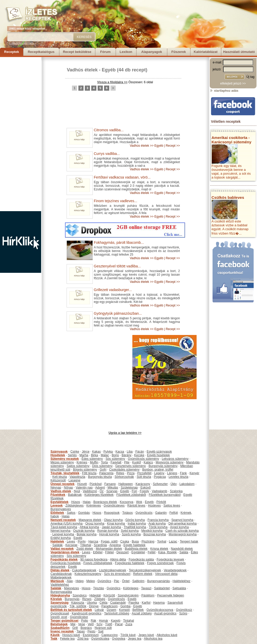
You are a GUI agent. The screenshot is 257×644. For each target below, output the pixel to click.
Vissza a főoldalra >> (112, 82)
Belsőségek (59, 624)
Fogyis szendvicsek (160, 563)
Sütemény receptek (65, 459)
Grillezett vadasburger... (113, 290)
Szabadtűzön (60, 628)
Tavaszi (146, 588)
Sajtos (71, 513)
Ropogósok (112, 513)
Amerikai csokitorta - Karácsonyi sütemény (231, 140)
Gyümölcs (104, 581)
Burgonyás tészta (100, 477)
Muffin (94, 462)
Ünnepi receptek (63, 484)
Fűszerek (179, 52)
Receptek (12, 52)
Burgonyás (72, 599)
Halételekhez (181, 581)
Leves (71, 542)
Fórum (105, 52)
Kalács (148, 462)
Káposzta (78, 603)
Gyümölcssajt (60, 613)
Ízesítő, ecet (59, 617)
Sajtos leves (172, 506)
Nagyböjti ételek (182, 549)
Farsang (110, 484)
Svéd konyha (130, 531)
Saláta (184, 552)
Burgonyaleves (61, 509)
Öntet (126, 581)
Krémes (82, 462)
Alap (70, 581)
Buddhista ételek (136, 549)
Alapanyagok (152, 52)
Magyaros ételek (90, 520)
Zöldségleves (75, 506)
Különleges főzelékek (99, 495)
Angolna (115, 545)
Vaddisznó (90, 491)
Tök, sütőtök (78, 606)
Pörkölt (161, 502)
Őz (102, 491)
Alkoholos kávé (167, 635)
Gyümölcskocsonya (160, 610)
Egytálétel (138, 552)
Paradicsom (109, 606)
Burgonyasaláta (61, 592)
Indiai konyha (137, 524)
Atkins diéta (118, 559)
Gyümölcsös (144, 513)
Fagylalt (116, 462)
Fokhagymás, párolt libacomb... (119, 242)
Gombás (84, 513)
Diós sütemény (102, 466)
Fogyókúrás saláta (141, 559)
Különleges (131, 588)
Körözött (109, 595)
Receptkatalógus (41, 52)
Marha (84, 455)
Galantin (161, 513)
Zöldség (100, 599)
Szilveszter (160, 484)
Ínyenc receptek (62, 631)
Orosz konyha (95, 524)
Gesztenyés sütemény (131, 466)
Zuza (129, 624)
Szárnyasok (59, 452)
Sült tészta (144, 477)
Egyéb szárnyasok (159, 452)
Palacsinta (106, 473)
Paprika (134, 603)
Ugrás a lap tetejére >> (125, 433)
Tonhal (162, 542)
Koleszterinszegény (88, 574)
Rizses (87, 599)
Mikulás (113, 488)
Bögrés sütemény (85, 470)
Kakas (97, 452)
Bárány (126, 455)
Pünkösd (96, 484)
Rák (93, 621)
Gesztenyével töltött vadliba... (117, 266)
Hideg (80, 581)
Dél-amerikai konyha (182, 524)
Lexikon (126, 52)
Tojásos (128, 513)
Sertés (72, 455)
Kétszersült (58, 480)
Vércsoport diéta (166, 574)
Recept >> (173, 146)
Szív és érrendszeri (117, 574)
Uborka (92, 603)
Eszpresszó (91, 635)
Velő (91, 624)
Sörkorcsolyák (124, 477)
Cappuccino (110, 635)
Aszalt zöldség (141, 613)
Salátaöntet (162, 588)
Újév (173, 484)
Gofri (103, 470)
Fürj (134, 491)
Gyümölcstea (100, 639)
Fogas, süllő (109, 542)
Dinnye (94, 606)
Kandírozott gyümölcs (86, 613)
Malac (105, 455)
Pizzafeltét (144, 473)
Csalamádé (118, 603)
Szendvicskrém (128, 595)
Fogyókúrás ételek (64, 559)
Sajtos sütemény (78, 466)
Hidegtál (95, 595)
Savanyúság (60, 603)
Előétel (98, 552)
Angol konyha (180, 527)
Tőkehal (86, 545)
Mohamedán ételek (109, 549)
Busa (135, 542)
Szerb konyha (131, 534)
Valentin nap (84, 488)
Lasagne (75, 480)
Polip (85, 621)
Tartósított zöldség (117, 613)
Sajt (101, 631)
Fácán (140, 452)
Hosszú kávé (71, 635)
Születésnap (129, 488)
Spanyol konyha (182, 520)
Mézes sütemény (62, 462)
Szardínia (100, 545)
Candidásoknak (61, 574)
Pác (117, 581)
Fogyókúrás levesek (170, 559)
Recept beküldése (77, 52)
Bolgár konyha (87, 534)
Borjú (115, 455)
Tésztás (98, 588)
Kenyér (195, 473)
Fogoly (144, 491)
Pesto (91, 631)
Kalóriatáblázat (206, 52)
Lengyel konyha (63, 534)
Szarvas (112, 491)
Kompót (124, 610)
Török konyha (158, 527)
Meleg (91, 581)
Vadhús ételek (82, 70)
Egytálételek (60, 502)
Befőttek (138, 610)
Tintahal (128, 621)
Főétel (109, 552)
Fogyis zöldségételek (98, 563)
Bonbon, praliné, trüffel (158, 470)
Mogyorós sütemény (170, 462)
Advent (100, 488)
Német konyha (61, 531)
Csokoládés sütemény (124, 470)
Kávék (55, 635)
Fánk (183, 473)
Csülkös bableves (228, 197)
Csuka (125, 542)
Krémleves (94, 506)
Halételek (57, 542)
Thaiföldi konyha (135, 527)
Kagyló (116, 621)
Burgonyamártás (159, 581)
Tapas (81, 631)
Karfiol (146, 603)
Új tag (250, 77)
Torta (104, 462)
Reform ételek (143, 574)
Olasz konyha (113, 520)
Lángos (172, 473)
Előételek (57, 513)
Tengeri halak (189, 542)
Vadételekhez (60, 585)
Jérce (86, 452)
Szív (99, 624)
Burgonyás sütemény (163, 466)
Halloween (126, 484)
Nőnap (68, 488)
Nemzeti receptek (63, 520)
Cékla (103, 603)
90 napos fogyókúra (94, 559)
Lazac (173, 542)
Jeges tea (135, 639)
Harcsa (93, 542)
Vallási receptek (62, 549)
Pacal (119, 624)
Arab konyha (157, 524)
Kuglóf (136, 462)
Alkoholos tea (153, 639)
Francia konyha (158, 520)
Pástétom (148, 595)
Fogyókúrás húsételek (66, 563)
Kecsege (72, 545)
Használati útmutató (239, 52)
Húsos (76, 502)
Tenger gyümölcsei (65, 621)
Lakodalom (187, 484)
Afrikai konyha (89, 527)
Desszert (122, 552)
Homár (104, 621)
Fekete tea (67, 639)
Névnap (56, 488)
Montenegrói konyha (183, 534)
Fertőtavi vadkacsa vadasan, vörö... (122, 177)
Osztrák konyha (84, 531)
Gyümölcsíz (184, 610)
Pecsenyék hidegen (171, 595)
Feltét (152, 552)
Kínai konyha (116, 524)
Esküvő (146, 488)
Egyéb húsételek (158, 455)
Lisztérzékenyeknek (112, 570)
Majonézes (71, 588)
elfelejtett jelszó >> (233, 83)
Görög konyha (135, 520)
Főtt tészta (89, 473)
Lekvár (99, 610)
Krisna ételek (159, 549)
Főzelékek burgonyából (165, 495)
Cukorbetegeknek (84, 570)
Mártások (57, 581)
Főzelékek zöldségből (131, 495)
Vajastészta (77, 477)
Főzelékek (58, 495)
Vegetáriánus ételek (65, 552)
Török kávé (128, 635)
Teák (54, 639)
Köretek (56, 599)
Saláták (58, 545)
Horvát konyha (109, 534)
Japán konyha (111, 527)
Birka (94, 455)
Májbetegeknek (61, 577)
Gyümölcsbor (79, 617)
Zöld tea (83, 639)
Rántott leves (136, 506)
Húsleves (154, 506)
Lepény (159, 473)
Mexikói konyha (152, 531)
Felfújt (174, 513)
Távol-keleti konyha (64, 527)
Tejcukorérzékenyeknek (145, 570)
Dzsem (111, 610)
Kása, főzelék (167, 552)
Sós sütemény (115, 459)
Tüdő (109, 624)
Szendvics (80, 595)
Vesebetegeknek (175, 570)
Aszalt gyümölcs (165, 613)
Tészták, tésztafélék (65, 473)
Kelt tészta (60, 477)
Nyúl (77, 491)
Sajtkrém (138, 581)
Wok (139, 502)
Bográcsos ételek (105, 502)
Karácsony (143, 484)
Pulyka (108, 452)
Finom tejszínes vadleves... (116, 201)
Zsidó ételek (85, 549)
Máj (73, 624)
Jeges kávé (146, 635)
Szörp (183, 613)
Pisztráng (148, 542)
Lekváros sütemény (175, 459)
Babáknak (75, 495)
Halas (87, 502)
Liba (130, 452)
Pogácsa (160, 477)
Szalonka (176, 491)
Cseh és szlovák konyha (182, 531)
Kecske (139, 455)
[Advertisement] (21, 134)
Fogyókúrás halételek (130, 563)
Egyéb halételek (135, 545)
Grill (75, 628)
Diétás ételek (60, 570)
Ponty (82, 542)
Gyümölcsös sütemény (143, 459)
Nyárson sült (103, 628)
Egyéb (109, 70)
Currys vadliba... (107, 154)
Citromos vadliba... (109, 130)
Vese (82, 624)
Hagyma (159, 603)
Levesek (57, 506)
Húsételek (58, 455)
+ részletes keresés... (22, 43)
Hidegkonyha (60, 595)
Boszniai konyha (155, 534)
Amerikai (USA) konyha (67, 524)
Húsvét (82, 484)
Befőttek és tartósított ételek (71, 610)
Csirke (75, 452)
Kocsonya (127, 502)
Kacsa (120, 452)
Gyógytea (119, 639)
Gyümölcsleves (114, 506)
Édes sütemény (92, 459)
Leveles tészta (178, 477)
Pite (127, 462)
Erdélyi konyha (61, 538)
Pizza (131, 473)
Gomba (125, 606)
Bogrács (86, 628)
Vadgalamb (160, 491)
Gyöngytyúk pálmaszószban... (118, 313)
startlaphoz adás (224, 91)
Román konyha (108, 531)
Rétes (120, 473)
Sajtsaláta (179, 588)
